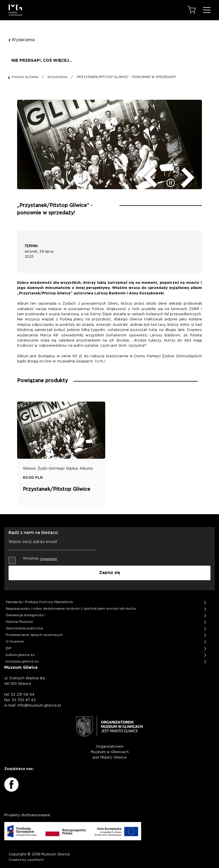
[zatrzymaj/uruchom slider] (171, 183)
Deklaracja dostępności (25, 612)
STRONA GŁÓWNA (25, 77)
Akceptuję (33, 557)
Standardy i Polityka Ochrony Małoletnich (39, 599)
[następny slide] (192, 176)
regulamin (48, 557)
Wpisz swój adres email (33, 537)
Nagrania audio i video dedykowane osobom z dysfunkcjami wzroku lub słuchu (71, 606)
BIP (8, 645)
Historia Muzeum (19, 619)
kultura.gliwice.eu (20, 652)
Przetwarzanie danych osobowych (34, 632)
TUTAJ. (100, 361)
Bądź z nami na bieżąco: (34, 531)
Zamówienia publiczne (24, 625)
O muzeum (15, 639)
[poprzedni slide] (147, 176)
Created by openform (26, 857)
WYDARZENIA (57, 77)
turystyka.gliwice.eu (22, 658)
